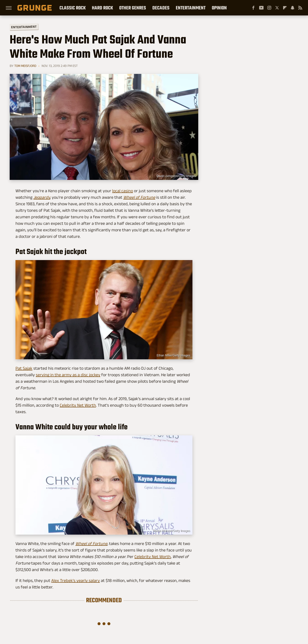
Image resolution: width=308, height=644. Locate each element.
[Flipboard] (285, 8)
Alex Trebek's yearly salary (76, 580)
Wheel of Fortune (91, 544)
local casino (123, 191)
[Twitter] (277, 8)
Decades (161, 8)
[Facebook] (253, 8)
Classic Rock (73, 8)
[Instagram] (269, 8)
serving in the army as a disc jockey (68, 375)
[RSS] (300, 8)
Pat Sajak (24, 368)
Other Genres (133, 8)
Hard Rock (102, 8)
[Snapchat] (293, 8)
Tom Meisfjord (25, 66)
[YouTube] (261, 8)
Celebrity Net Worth (78, 405)
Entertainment (191, 8)
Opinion (219, 8)
